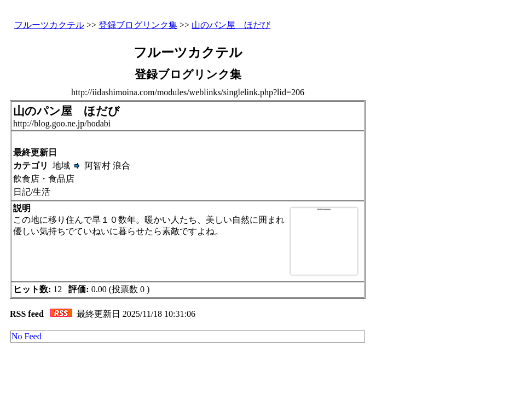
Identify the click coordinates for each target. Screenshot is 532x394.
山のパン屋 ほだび (231, 25)
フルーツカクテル (49, 25)
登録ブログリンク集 (138, 25)
